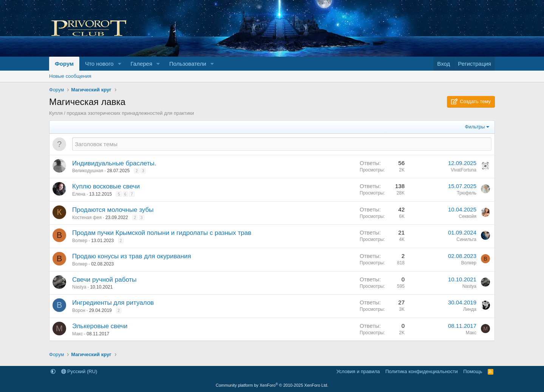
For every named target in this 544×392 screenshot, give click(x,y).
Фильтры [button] (475, 127)
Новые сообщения (70, 76)
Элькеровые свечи (100, 326)
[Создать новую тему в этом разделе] (282, 144)
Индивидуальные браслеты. (114, 163)
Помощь (473, 371)
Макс (77, 334)
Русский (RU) (79, 371)
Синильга (466, 239)
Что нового (99, 64)
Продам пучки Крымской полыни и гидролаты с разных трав (162, 233)
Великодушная (88, 171)
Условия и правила (358, 371)
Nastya (79, 287)
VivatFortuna (464, 170)
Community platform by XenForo (272, 385)
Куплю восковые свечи (106, 186)
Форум (64, 64)
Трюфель (467, 193)
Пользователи (188, 64)
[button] (120, 64)
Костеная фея (87, 218)
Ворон (79, 310)
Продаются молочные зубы (113, 210)
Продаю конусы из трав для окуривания (132, 256)
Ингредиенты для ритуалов (113, 303)
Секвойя (467, 216)
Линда (470, 309)
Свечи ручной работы (104, 280)
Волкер (80, 241)
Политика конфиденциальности (422, 371)
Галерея (142, 64)
